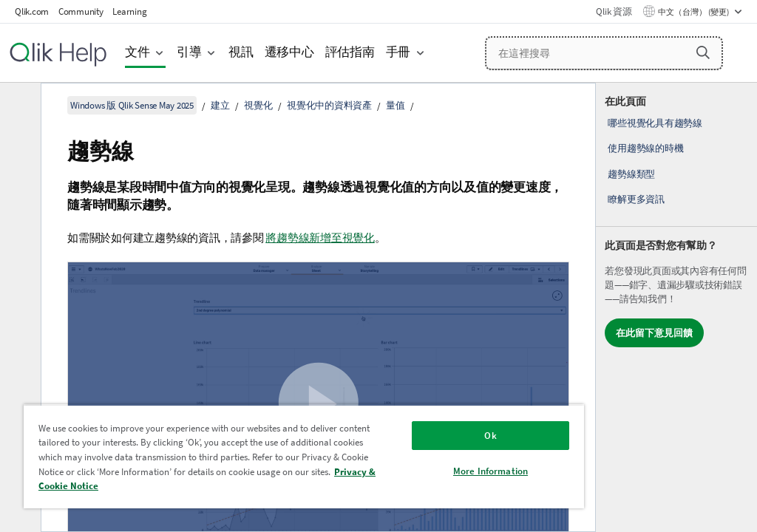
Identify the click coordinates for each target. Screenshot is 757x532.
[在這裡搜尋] (604, 53)
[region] (304, 456)
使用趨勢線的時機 (645, 148)
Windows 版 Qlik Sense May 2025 (132, 105)
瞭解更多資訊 (636, 199)
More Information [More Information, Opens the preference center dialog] (490, 471)
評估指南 (350, 52)
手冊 (398, 52)
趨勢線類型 (631, 174)
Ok (490, 436)
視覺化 (258, 105)
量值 (396, 105)
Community (81, 11)
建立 (220, 105)
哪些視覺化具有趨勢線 (655, 123)
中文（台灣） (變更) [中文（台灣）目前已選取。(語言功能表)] (694, 12)
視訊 (241, 52)
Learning (129, 11)
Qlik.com (32, 11)
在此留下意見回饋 (654, 333)
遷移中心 (289, 52)
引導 (189, 52)
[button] (703, 52)
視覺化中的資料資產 (329, 105)
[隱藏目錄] (18, 106)
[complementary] (676, 307)
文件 (138, 52)
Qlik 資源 (614, 11)
